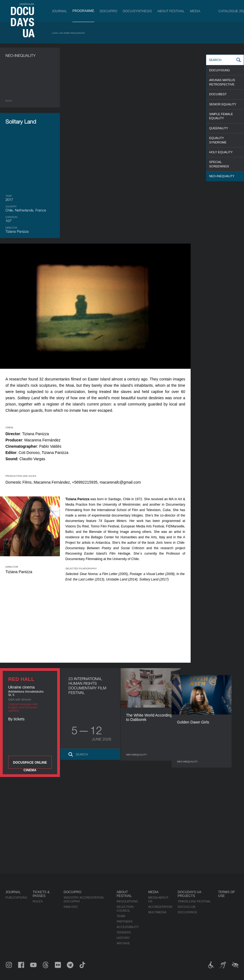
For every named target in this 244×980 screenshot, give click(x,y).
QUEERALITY (219, 128)
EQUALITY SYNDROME (218, 140)
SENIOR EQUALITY (223, 104)
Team (121, 916)
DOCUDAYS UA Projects (189, 894)
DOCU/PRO (109, 11)
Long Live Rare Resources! (68, 33)
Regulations (127, 901)
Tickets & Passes (41, 894)
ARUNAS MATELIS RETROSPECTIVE (222, 82)
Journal (59, 11)
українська (27, 4)
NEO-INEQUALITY (222, 176)
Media (195, 11)
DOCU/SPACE (187, 912)
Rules (38, 901)
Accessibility (128, 927)
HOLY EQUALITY (221, 152)
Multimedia (157, 912)
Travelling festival (194, 901)
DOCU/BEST (218, 94)
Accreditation (160, 907)
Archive (123, 943)
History (123, 938)
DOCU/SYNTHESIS (137, 11)
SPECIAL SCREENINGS (219, 164)
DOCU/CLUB (186, 907)
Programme (83, 11)
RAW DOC (71, 907)
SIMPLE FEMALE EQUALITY (221, 116)
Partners (125, 921)
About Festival (171, 11)
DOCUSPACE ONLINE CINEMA (30, 765)
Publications (16, 898)
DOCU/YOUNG (219, 70)
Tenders (124, 932)
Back (9, 101)
